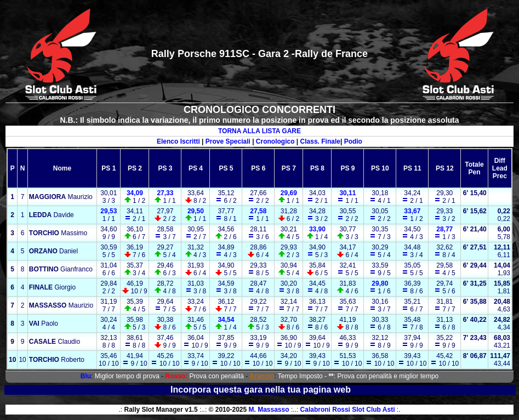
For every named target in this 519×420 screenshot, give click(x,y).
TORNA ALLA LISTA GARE (259, 131)
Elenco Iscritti (178, 141)
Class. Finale (320, 141)
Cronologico (275, 141)
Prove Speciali (228, 141)
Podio (353, 141)
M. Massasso (269, 410)
